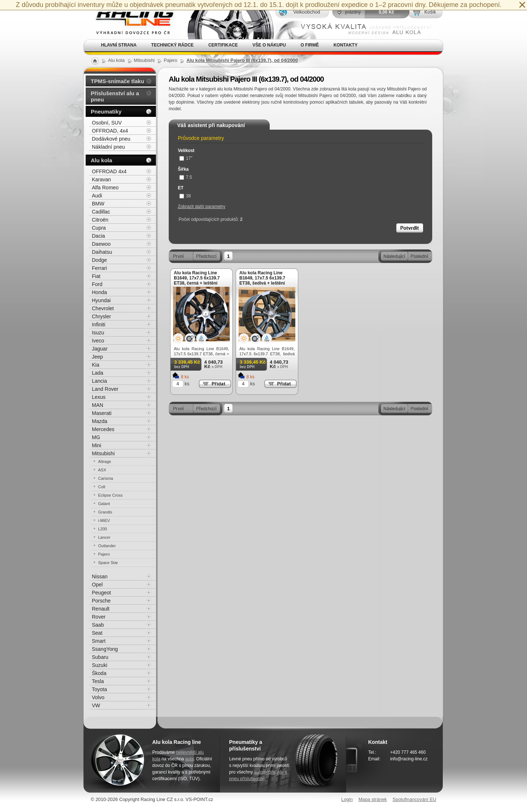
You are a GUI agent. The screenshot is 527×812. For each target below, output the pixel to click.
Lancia (99, 381)
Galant (104, 504)
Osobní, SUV (107, 123)
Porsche (101, 601)
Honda (99, 292)
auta (189, 759)
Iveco (98, 341)
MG (96, 437)
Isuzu (98, 333)
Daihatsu (102, 252)
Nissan (100, 576)
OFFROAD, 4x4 (110, 131)
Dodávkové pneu (111, 139)
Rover (99, 617)
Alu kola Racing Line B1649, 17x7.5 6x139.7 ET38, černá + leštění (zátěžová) (197, 281)
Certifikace (223, 45)
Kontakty (345, 45)
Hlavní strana (119, 45)
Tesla (98, 681)
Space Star (108, 563)
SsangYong (105, 649)
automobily (264, 772)
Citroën (100, 220)
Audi (97, 196)
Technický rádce (172, 45)
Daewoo (101, 244)
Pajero (104, 554)
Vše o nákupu (269, 45)
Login (347, 799)
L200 (102, 529)
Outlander (107, 546)
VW (96, 705)
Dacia (98, 236)
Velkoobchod (307, 12)
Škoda (99, 673)
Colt (102, 487)
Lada (98, 373)
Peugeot (101, 593)
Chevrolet (103, 308)
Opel (97, 585)
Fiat (96, 276)
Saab (98, 625)
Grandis (105, 512)
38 (185, 196)
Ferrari (99, 268)
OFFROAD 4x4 (109, 171)
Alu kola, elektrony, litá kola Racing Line (130, 20)
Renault (101, 609)
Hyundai (101, 300)
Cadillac (101, 212)
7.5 (186, 177)
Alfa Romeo (105, 188)
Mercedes (103, 429)
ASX (102, 470)
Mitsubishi (103, 453)
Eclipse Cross (110, 495)
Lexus (99, 397)
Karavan (101, 179)
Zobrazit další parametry (201, 207)
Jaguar (100, 349)
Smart (99, 641)
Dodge (99, 260)
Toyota (99, 689)
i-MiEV (104, 520)
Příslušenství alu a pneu (115, 96)
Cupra (99, 228)
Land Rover (105, 389)
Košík (430, 12)
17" (186, 158)
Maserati (102, 413)
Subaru (100, 657)
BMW (98, 204)
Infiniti (99, 325)
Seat (97, 633)
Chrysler (101, 316)
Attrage (104, 461)
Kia (96, 365)
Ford (97, 284)
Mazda (100, 421)
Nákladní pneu (108, 147)
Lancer (104, 537)
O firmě (310, 45)
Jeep (97, 357)
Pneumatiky (106, 112)
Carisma (106, 478)
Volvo (98, 697)
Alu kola (101, 160)
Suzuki (100, 665)
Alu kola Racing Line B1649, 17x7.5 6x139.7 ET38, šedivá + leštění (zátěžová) (262, 281)
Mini (97, 445)
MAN (98, 405)
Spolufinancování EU (414, 799)
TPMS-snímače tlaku (117, 81)
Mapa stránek (373, 799)
